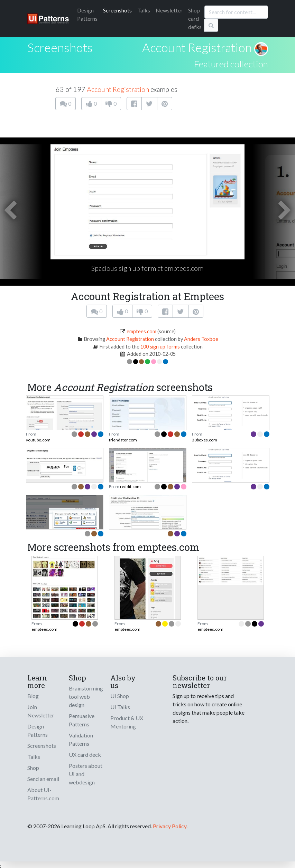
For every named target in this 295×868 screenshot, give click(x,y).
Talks (144, 10)
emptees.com (141, 331)
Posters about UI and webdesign (86, 774)
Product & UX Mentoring (127, 722)
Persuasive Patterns (82, 720)
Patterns (87, 14)
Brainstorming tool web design (86, 697)
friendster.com (123, 440)
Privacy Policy (170, 826)
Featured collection (231, 64)
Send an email (43, 779)
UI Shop (120, 696)
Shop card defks (195, 18)
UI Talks (120, 707)
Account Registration (197, 47)
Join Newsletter (41, 711)
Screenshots (117, 10)
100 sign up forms (160, 347)
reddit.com (130, 487)
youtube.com (38, 440)
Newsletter (169, 10)
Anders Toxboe (201, 339)
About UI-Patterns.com (43, 794)
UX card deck (85, 755)
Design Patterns (38, 730)
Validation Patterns (81, 739)
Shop (33, 768)
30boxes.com (205, 440)
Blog (33, 696)
